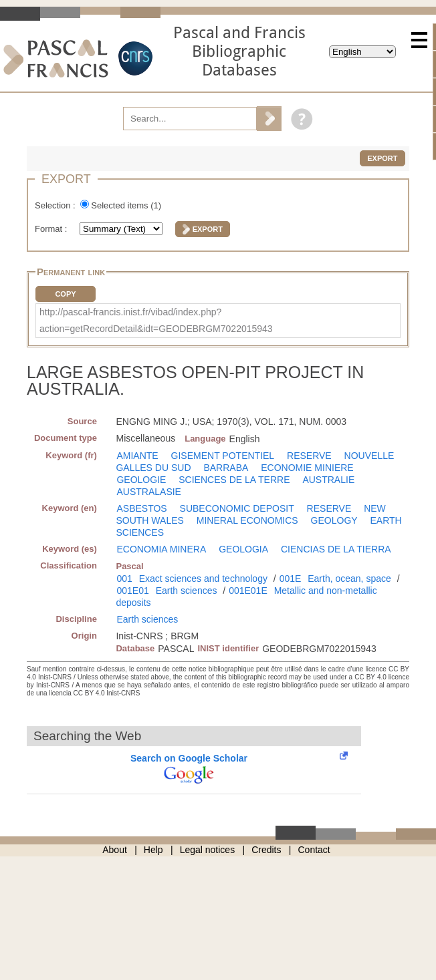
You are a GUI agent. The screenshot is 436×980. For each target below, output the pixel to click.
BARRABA (226, 468)
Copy (65, 294)
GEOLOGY (334, 520)
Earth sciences (187, 591)
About (115, 850)
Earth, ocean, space (349, 579)
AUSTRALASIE (148, 492)
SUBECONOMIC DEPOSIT (237, 508)
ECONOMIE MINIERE (307, 468)
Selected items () (126, 205)
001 (124, 579)
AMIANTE (137, 456)
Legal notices (208, 850)
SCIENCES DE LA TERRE (234, 480)
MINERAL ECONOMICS (247, 520)
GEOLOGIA (243, 549)
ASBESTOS (141, 508)
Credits (266, 850)
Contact (314, 850)
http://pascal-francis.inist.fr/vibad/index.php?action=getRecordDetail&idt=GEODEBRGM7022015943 (156, 320)
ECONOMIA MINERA (161, 549)
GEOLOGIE (141, 480)
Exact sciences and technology (203, 579)
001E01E (248, 591)
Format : (52, 229)
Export (382, 158)
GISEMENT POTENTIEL (223, 456)
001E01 (132, 591)
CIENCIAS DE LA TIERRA (336, 549)
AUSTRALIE (328, 480)
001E (291, 579)
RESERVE (309, 456)
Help (153, 850)
